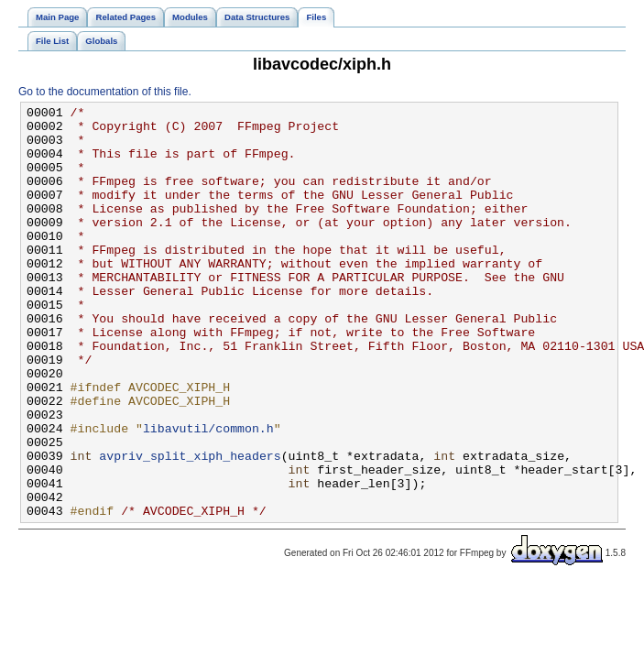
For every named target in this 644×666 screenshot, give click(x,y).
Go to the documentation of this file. (105, 92)
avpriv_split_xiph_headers (190, 527)
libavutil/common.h (208, 494)
